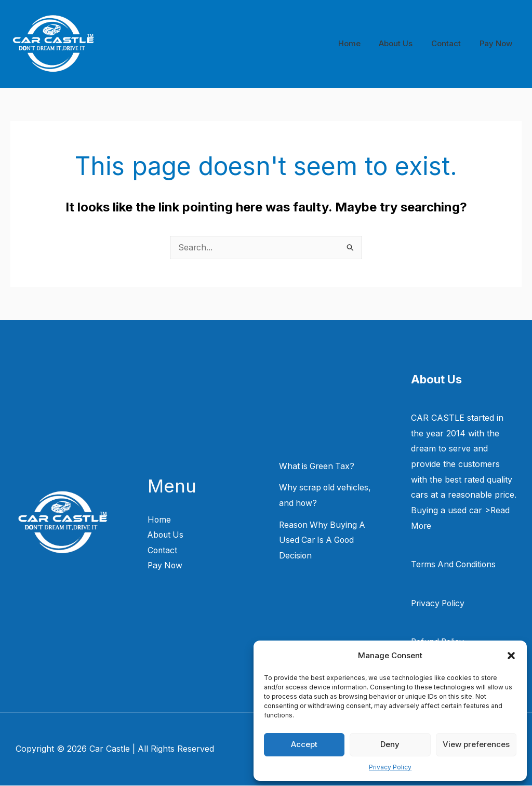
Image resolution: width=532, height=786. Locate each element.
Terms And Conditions (455, 565)
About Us (403, 43)
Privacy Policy (390, 767)
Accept (304, 744)
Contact (451, 43)
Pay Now (497, 43)
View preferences (476, 744)
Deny (390, 744)
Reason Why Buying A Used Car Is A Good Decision (323, 541)
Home (360, 43)
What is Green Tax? (318, 467)
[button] (511, 656)
